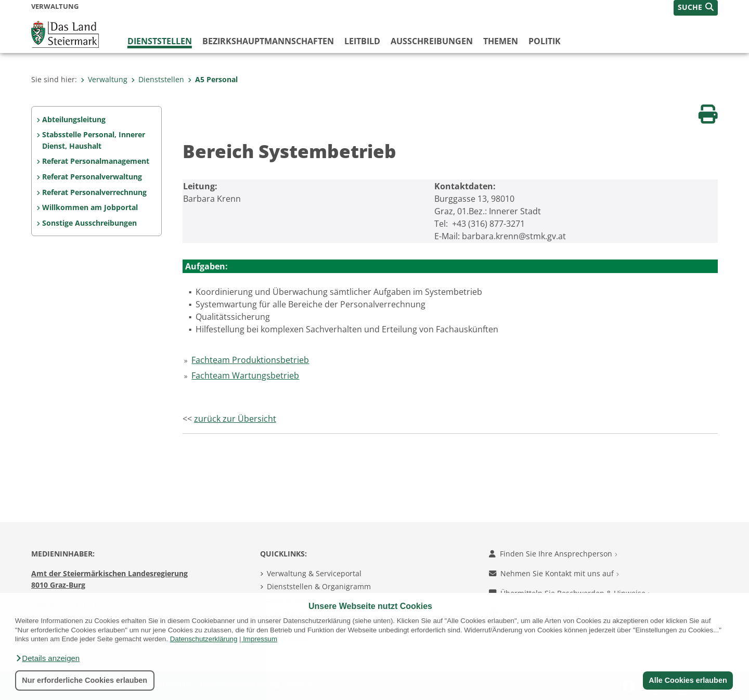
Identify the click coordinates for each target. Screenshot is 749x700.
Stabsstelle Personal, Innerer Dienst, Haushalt (94, 140)
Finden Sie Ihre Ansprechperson (553, 554)
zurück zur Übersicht (235, 419)
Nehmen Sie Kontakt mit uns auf (554, 573)
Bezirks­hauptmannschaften (268, 41)
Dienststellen (160, 41)
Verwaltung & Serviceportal (314, 573)
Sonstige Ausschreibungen (89, 223)
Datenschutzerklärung (204, 639)
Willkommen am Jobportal (90, 207)
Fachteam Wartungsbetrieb (245, 375)
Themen (501, 41)
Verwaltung (104, 79)
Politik (545, 41)
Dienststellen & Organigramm (319, 586)
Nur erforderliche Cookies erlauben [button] (85, 680)
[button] (47, 658)
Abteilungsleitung (74, 119)
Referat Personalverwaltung (92, 177)
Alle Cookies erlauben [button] (688, 680)
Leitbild (362, 41)
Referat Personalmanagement (96, 161)
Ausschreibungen (432, 41)
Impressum (260, 639)
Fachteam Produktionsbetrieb (250, 360)
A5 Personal (213, 79)
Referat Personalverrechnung (94, 192)
